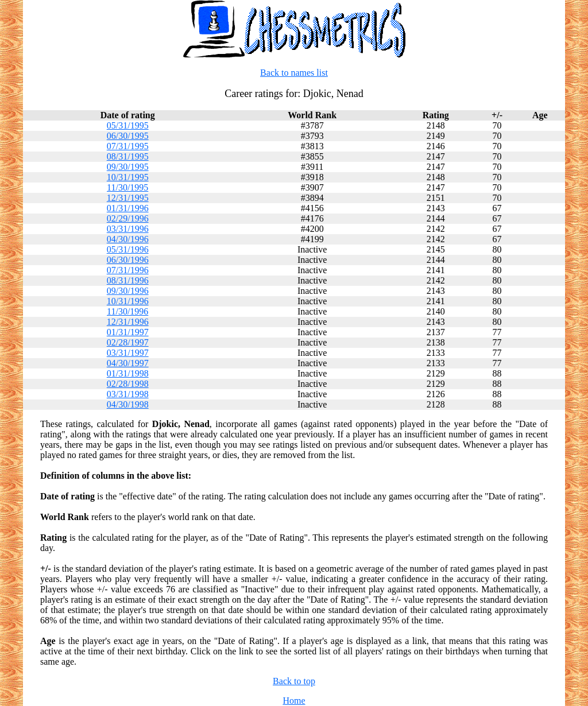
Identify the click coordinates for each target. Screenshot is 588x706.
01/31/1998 (128, 373)
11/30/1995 (127, 187)
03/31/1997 (128, 353)
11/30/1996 (127, 311)
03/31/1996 (128, 229)
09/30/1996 (128, 291)
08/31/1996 (128, 280)
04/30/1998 (128, 404)
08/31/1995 (128, 156)
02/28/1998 (128, 384)
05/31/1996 (128, 249)
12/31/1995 (128, 198)
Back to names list (294, 73)
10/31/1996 (128, 301)
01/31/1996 (128, 208)
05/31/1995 (128, 125)
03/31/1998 (128, 394)
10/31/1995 (128, 177)
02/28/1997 (128, 342)
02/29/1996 (128, 218)
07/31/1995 (128, 146)
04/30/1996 (128, 239)
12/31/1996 (128, 322)
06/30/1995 (128, 136)
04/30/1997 (128, 363)
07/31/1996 (128, 270)
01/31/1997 (128, 332)
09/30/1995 (128, 167)
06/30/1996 (128, 260)
